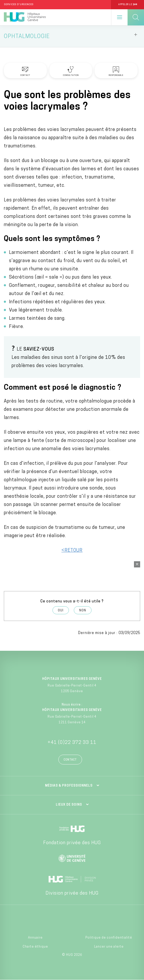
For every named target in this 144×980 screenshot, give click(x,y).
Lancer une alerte (109, 947)
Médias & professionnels (69, 786)
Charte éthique (35, 947)
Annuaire (35, 938)
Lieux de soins (69, 805)
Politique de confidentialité (109, 938)
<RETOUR (72, 551)
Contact (70, 760)
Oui (61, 611)
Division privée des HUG (72, 893)
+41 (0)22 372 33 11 (72, 743)
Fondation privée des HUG (72, 843)
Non (83, 611)
